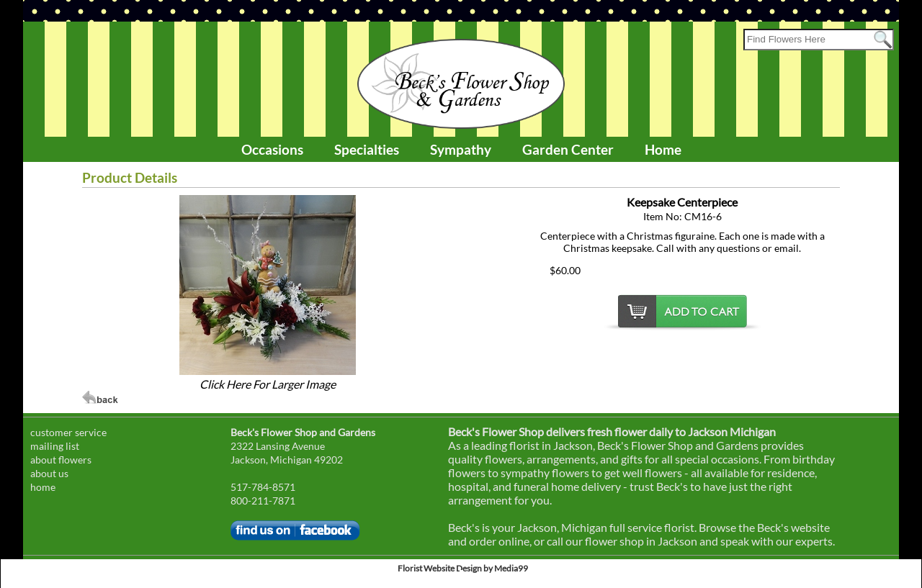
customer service (68, 432)
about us (49, 473)
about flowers (61, 460)
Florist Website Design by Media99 (463, 568)
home (43, 487)
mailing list (55, 446)
